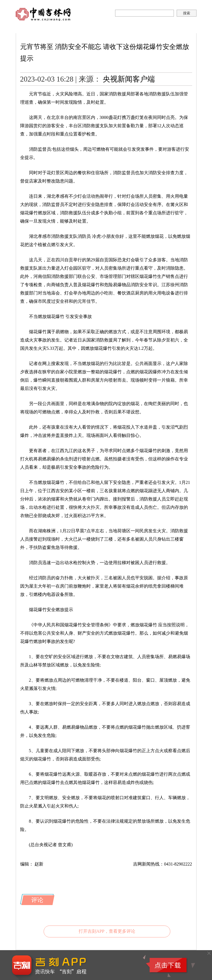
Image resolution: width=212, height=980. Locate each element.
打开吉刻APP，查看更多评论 (107, 931)
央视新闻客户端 (129, 79)
